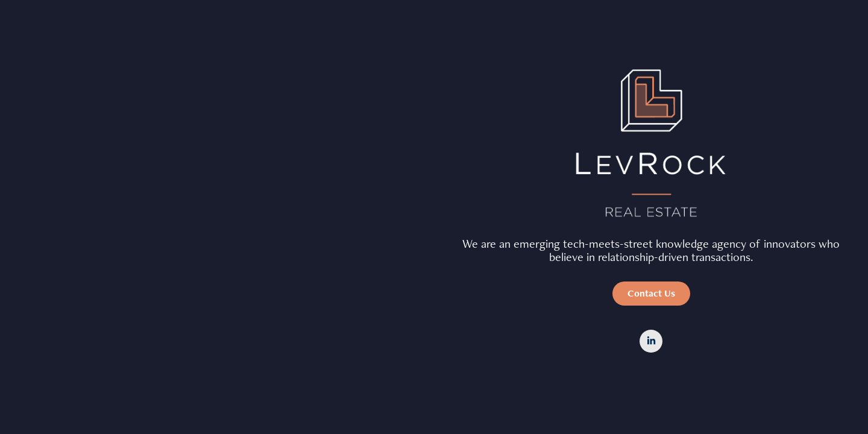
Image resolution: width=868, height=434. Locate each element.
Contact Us (651, 293)
